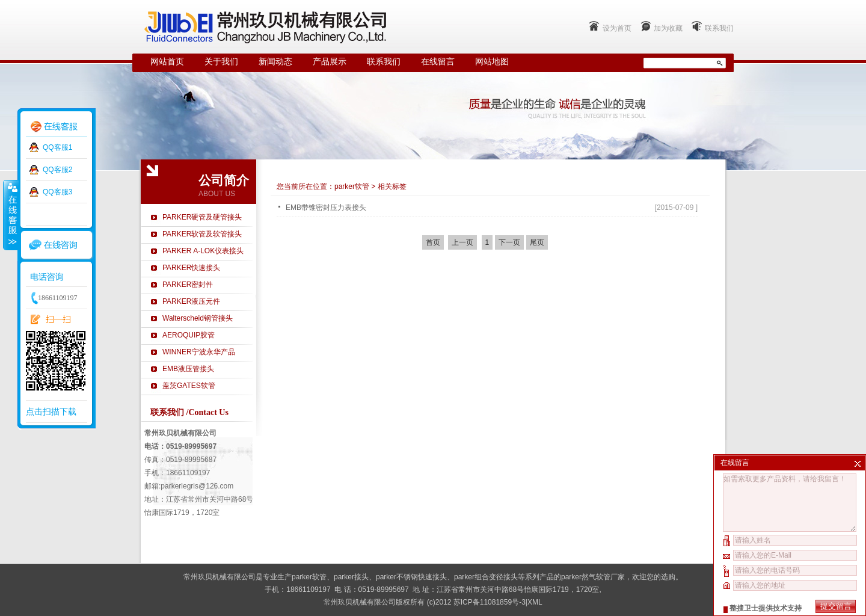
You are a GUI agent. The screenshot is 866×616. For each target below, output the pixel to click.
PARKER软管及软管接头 (202, 234)
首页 (433, 242)
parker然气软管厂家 (593, 577)
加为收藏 (668, 28)
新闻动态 (275, 62)
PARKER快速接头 (191, 268)
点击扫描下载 (51, 411)
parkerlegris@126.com (197, 486)
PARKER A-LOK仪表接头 (203, 251)
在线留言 (438, 62)
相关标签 (392, 186)
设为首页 (617, 28)
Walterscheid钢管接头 (198, 318)
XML (535, 602)
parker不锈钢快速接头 (411, 577)
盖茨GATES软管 (189, 386)
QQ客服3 (57, 192)
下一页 (509, 242)
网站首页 (167, 62)
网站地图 (492, 62)
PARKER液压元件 (191, 301)
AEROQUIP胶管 (189, 335)
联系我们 (719, 28)
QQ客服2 (57, 170)
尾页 (537, 242)
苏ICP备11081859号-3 (490, 602)
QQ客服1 (57, 147)
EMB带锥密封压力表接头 (326, 208)
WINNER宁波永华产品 (199, 352)
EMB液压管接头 (188, 369)
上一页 (462, 242)
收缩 (10, 215)
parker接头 (351, 577)
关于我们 (221, 62)
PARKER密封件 (188, 285)
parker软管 (352, 186)
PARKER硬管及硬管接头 (202, 217)
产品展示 (330, 62)
